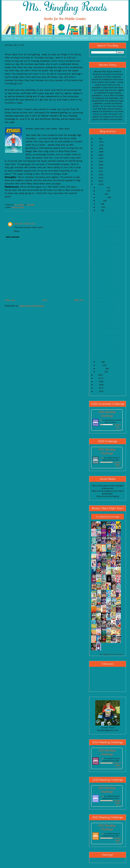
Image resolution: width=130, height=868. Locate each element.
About (18, 38)
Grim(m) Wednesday (105, 219)
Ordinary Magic (103, 340)
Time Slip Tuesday (104, 255)
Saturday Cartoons (105, 343)
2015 (96, 175)
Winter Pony (102, 352)
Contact (27, 38)
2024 (97, 145)
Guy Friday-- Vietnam (106, 277)
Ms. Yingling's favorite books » (112, 654)
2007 (97, 388)
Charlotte (18, 223)
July (99, 204)
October (100, 194)
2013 (96, 181)
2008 (97, 385)
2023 (96, 149)
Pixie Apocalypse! (104, 298)
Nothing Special (103, 326)
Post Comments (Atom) (31, 306)
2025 (97, 142)
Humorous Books (100, 38)
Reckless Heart (103, 237)
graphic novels (18, 207)
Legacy (99, 240)
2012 (96, 184)
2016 (96, 171)
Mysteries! (101, 249)
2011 (96, 375)
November (102, 191)
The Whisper (102, 283)
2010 (96, 378)
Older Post (79, 300)
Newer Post (10, 300)
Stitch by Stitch (103, 271)
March (100, 365)
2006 (97, 391)
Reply (17, 231)
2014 (96, 178)
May (99, 210)
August (100, 201)
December (102, 188)
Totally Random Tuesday (107, 359)
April (99, 362)
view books (119, 429)
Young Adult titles (104, 314)
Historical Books (80, 38)
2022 (96, 152)
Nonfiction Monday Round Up (109, 290)
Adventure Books (43, 38)
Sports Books (118, 38)
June (99, 207)
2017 (96, 168)
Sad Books (101, 268)
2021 (96, 155)
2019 (96, 162)
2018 (96, 165)
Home (9, 38)
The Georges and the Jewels (110, 356)
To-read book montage (108, 517)
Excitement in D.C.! (105, 310)
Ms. (101, 420)
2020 (97, 158)
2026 (97, 139)
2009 (97, 382)
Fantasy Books (62, 38)
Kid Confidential (103, 259)
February (101, 369)
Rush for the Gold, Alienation (109, 252)
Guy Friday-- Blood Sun (107, 307)
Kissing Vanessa (103, 280)
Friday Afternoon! (104, 274)
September (102, 197)
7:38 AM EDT (29, 223)
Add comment (13, 237)
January (100, 372)
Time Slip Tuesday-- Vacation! (110, 222)
